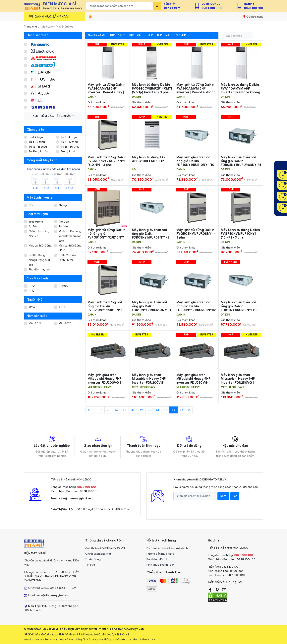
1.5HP (122, 35)
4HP (159, 35)
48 (133, 410)
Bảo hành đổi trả (157, 559)
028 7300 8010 (212, 8)
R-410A (63, 286)
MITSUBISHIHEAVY (99, 387)
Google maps (253, 17)
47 (124, 410)
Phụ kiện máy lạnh (40, 270)
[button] (238, 35)
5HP (168, 35)
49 (141, 410)
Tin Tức (90, 565)
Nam (223, 496)
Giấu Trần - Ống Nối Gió (39, 234)
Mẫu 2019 (35, 323)
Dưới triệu (36, 137)
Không (63, 205)
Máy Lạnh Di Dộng (40, 246)
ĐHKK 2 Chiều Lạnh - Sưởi (67, 258)
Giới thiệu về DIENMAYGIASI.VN (105, 548)
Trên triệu (69, 151)
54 (182, 410)
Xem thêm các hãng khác (53, 116)
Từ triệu (69, 137)
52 (165, 410)
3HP (150, 35)
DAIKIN (92, 97)
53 (173, 410)
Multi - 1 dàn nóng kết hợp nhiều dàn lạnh (70, 236)
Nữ (235, 496)
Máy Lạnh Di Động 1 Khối (70, 248)
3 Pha (62, 307)
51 (158, 410)
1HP (112, 35)
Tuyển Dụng (93, 559)
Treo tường (36, 222)
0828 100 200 (254, 8)
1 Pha (32, 307)
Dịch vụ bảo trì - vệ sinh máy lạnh (167, 548)
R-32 (32, 291)
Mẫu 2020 (65, 323)
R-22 (32, 286)
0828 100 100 (211, 4)
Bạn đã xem (172, 8)
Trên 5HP (180, 35)
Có (31, 205)
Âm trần (64, 222)
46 (116, 410)
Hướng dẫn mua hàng (160, 554)
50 (150, 410)
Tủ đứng (64, 226)
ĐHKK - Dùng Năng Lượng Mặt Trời (39, 260)
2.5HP (141, 35)
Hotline (249, 4)
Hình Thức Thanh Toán (161, 565)
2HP (131, 35)
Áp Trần (33, 226)
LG (134, 170)
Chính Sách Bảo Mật (98, 554)
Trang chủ (30, 27)
